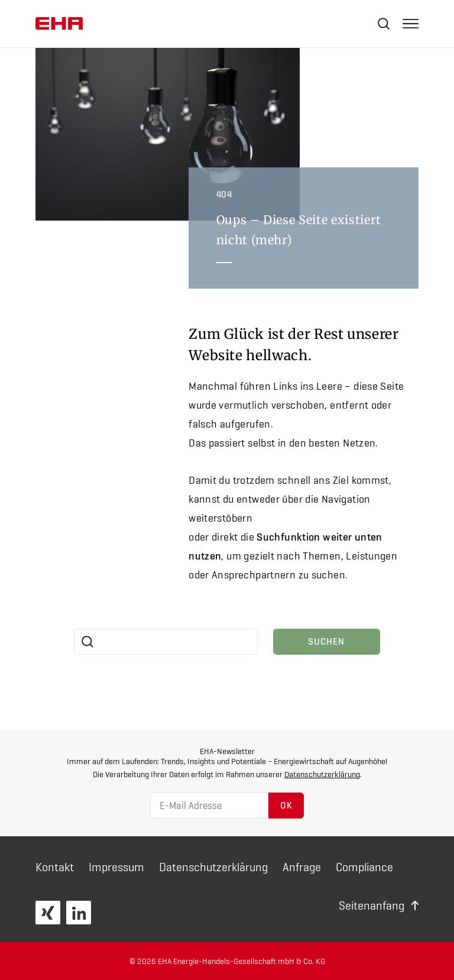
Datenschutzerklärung (322, 774)
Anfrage (302, 867)
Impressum (116, 867)
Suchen (326, 641)
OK (286, 805)
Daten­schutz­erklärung (213, 867)
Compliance (364, 867)
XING (48, 913)
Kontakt (55, 867)
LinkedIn (79, 913)
